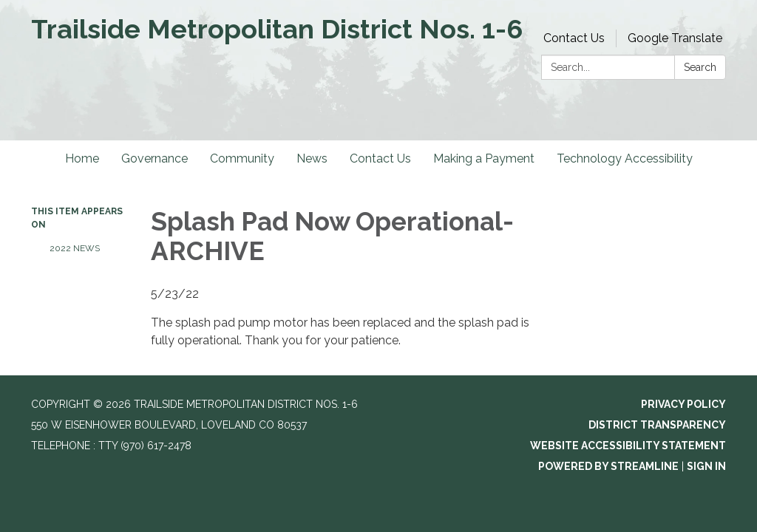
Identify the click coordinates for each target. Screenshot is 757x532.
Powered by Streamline (608, 466)
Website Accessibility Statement (628, 446)
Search (700, 67)
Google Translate (675, 38)
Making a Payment (484, 158)
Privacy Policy (683, 404)
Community (242, 158)
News (312, 158)
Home (82, 158)
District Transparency (657, 425)
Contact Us (574, 38)
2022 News (75, 248)
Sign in (706, 466)
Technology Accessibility (625, 158)
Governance (155, 158)
